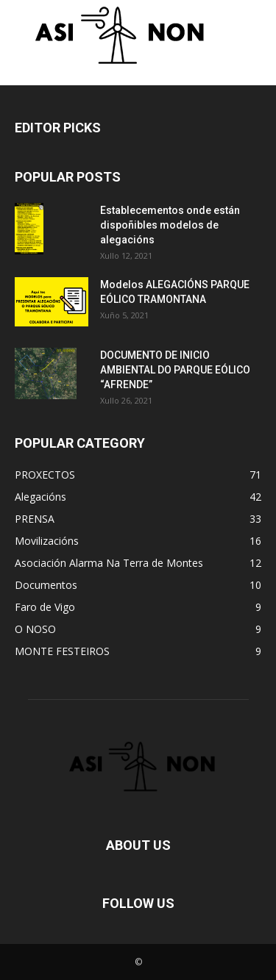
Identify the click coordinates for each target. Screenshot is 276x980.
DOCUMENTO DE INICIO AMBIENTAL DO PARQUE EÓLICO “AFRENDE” (175, 370)
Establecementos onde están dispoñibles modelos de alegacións (170, 225)
